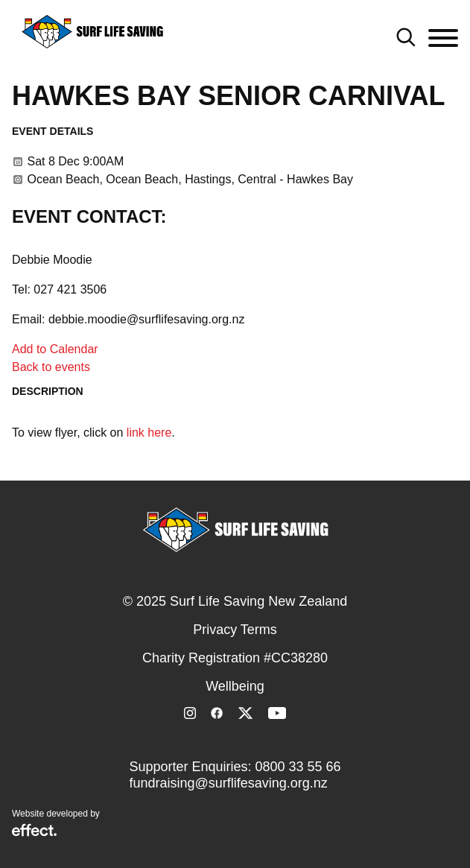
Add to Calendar (55, 349)
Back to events (51, 367)
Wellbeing (235, 686)
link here (149, 433)
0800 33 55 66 (298, 767)
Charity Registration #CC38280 (235, 658)
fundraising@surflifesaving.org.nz (228, 783)
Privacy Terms (235, 630)
